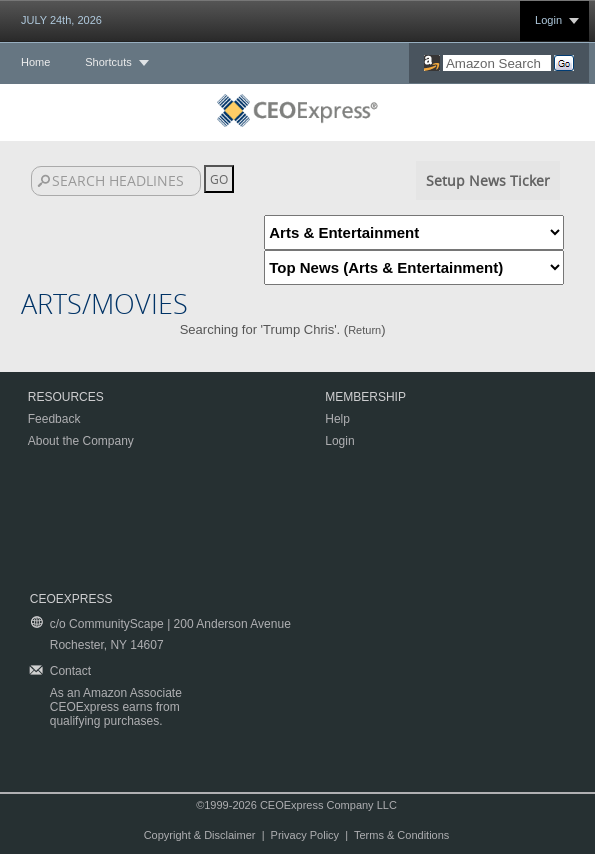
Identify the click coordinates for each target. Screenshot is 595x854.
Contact (70, 671)
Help (337, 419)
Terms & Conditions (401, 835)
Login (548, 20)
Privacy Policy (305, 835)
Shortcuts (108, 62)
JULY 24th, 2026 (61, 20)
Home (35, 62)
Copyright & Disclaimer (200, 835)
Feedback (54, 419)
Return (364, 330)
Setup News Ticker (488, 180)
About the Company (81, 441)
